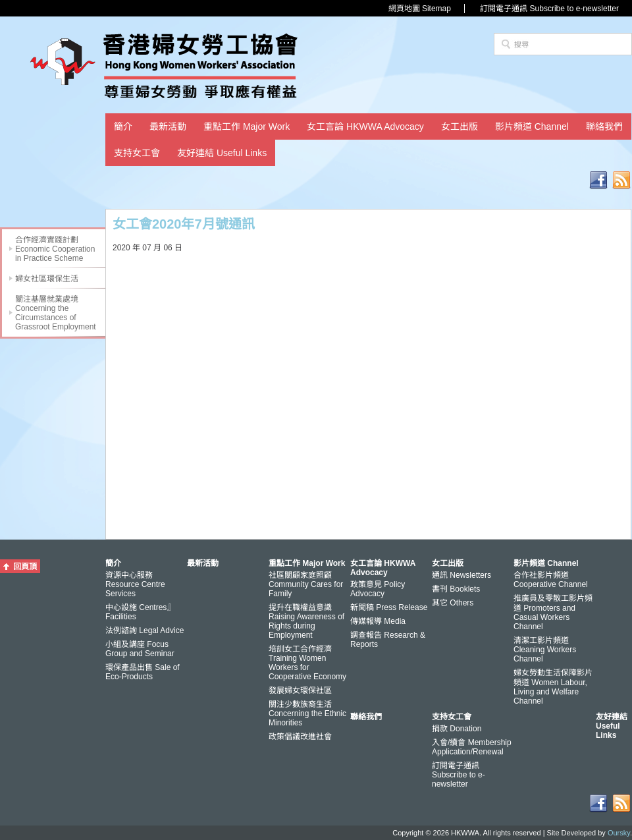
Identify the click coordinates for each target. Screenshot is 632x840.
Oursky (619, 833)
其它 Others (453, 603)
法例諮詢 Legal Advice (145, 630)
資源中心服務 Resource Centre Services (135, 584)
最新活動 (168, 126)
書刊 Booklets (456, 589)
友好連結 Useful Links (222, 153)
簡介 (123, 126)
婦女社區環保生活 (47, 279)
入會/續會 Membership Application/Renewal (472, 747)
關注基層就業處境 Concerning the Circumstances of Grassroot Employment (56, 313)
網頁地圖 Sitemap (420, 9)
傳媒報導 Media (378, 621)
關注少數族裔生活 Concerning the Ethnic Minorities (307, 714)
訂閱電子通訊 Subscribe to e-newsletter (549, 9)
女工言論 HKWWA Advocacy (365, 126)
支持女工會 (137, 153)
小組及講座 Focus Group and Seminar (140, 649)
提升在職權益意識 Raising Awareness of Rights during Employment (306, 621)
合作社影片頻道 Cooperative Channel (551, 580)
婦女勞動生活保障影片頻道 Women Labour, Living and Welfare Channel (553, 687)
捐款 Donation (457, 729)
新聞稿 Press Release (389, 607)
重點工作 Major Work (247, 126)
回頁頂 (25, 567)
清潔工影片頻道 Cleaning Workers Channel (545, 650)
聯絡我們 (604, 126)
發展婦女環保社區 (300, 690)
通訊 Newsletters (461, 575)
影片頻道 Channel (532, 126)
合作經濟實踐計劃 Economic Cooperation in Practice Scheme (55, 249)
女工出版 (460, 126)
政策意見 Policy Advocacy (378, 589)
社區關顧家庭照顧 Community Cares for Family (306, 584)
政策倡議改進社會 (300, 737)
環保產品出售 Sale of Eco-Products (143, 672)
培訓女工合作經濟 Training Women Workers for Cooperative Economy (307, 663)
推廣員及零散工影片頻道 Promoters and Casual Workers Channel (553, 612)
